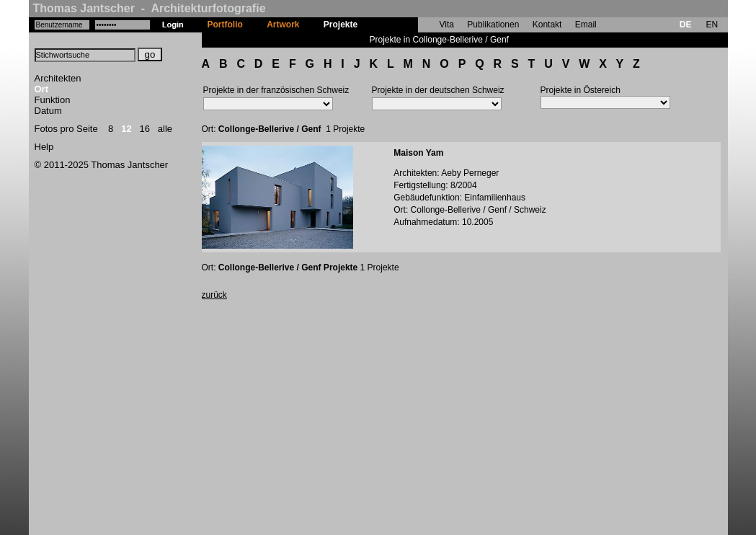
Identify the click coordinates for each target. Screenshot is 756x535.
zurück (214, 295)
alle (165, 129)
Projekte (341, 25)
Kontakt (547, 25)
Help (44, 147)
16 (145, 129)
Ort (42, 89)
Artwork (283, 25)
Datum (48, 111)
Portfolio (225, 25)
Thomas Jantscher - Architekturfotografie (150, 8)
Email (586, 25)
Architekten (58, 78)
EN (712, 25)
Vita (447, 25)
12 (126, 129)
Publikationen (493, 25)
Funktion (53, 100)
